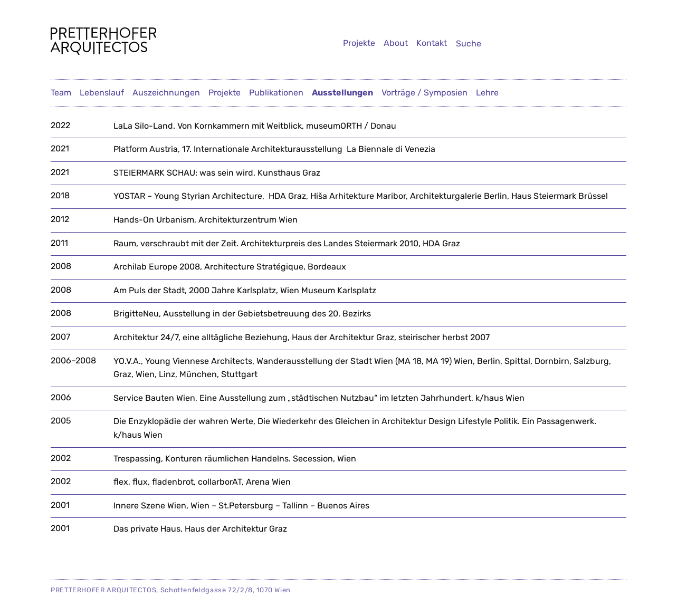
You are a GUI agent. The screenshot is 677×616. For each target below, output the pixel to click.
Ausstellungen (342, 93)
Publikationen (276, 93)
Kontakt (432, 43)
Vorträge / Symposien (425, 93)
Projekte (359, 43)
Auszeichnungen (166, 93)
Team (61, 93)
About (396, 43)
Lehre (487, 93)
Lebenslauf (102, 93)
